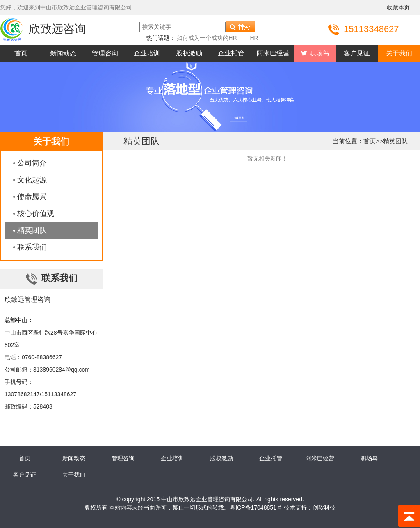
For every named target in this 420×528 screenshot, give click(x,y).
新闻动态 (63, 53)
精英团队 (32, 230)
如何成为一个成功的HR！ (210, 38)
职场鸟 (318, 53)
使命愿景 (32, 197)
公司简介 (32, 163)
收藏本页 (398, 7)
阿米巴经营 (273, 53)
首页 (21, 53)
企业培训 (147, 53)
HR (254, 38)
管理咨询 (105, 53)
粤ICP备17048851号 (256, 507)
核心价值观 (36, 213)
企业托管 (231, 53)
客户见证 (357, 53)
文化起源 (32, 180)
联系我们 (32, 247)
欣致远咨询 (43, 29)
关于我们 (399, 53)
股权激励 (189, 53)
